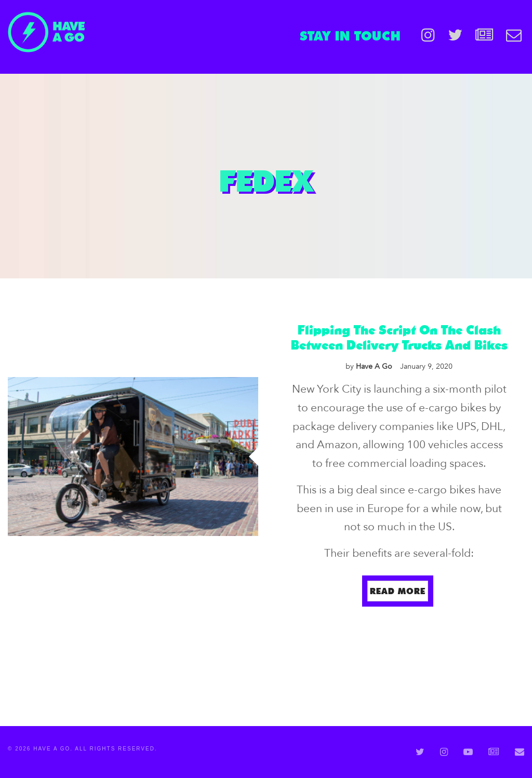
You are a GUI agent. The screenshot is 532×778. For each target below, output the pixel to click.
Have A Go (369, 366)
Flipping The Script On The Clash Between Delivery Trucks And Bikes (399, 337)
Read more (398, 591)
